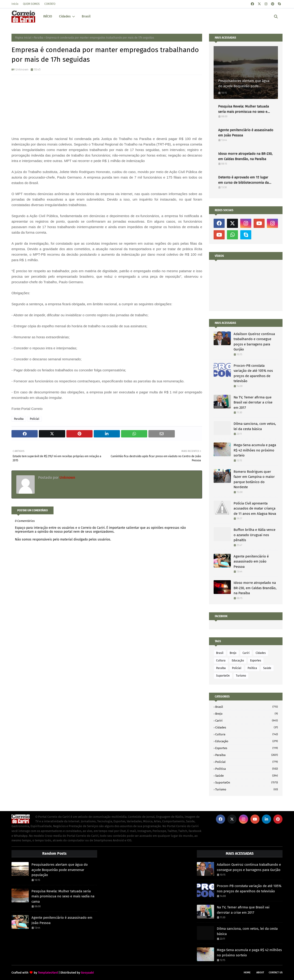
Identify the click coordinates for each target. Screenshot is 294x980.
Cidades (261, 653)
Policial (35, 419)
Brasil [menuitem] (86, 16)
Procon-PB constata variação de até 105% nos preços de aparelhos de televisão (253, 373)
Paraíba (39, 38)
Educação (238, 661)
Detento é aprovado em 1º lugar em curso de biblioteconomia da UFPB (243, 180)
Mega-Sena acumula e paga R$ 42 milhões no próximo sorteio (255, 450)
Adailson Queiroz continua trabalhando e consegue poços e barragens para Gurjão (254, 342)
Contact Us (276, 973)
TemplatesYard (48, 973)
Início (15, 4)
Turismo (241, 676)
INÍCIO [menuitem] (48, 16)
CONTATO (50, 4)
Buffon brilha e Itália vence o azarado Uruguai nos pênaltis (254, 535)
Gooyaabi (87, 973)
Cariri (246, 653)
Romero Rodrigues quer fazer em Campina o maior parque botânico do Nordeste (254, 479)
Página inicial (23, 38)
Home (247, 973)
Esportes (256, 661)
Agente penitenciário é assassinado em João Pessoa (246, 133)
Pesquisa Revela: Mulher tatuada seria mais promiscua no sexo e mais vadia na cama (244, 109)
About (260, 973)
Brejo (233, 653)
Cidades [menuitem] (65, 16)
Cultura (221, 661)
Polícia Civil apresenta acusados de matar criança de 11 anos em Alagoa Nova (255, 508)
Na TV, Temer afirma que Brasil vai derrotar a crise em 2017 (253, 402)
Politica (252, 668)
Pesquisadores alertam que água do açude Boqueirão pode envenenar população (244, 84)
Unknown (22, 69)
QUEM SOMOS (31, 4)
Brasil (220, 653)
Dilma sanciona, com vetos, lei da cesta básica (255, 426)
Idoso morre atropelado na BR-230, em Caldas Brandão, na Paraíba (245, 156)
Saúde (267, 668)
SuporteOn (223, 676)
